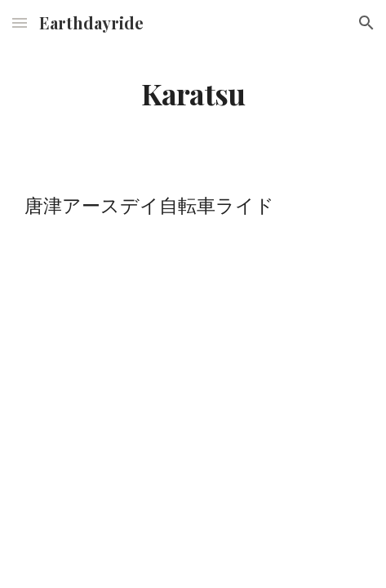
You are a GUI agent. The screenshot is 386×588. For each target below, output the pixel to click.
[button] (20, 22)
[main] (193, 94)
